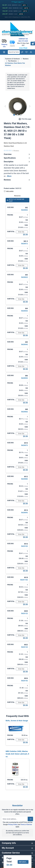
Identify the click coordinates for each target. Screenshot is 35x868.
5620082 (24, 479)
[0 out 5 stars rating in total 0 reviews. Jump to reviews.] (11, 151)
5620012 (24, 244)
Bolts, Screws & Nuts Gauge (17, 721)
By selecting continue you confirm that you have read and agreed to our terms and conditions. (17, 833)
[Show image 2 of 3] (17, 115)
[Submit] (30, 819)
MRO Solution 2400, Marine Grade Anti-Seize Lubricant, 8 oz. (17, 754)
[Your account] (31, 52)
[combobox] (14, 52)
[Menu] (4, 52)
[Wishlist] (26, 52)
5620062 (24, 412)
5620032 (24, 311)
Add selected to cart (24, 862)
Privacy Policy (13, 825)
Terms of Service (26, 825)
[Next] (30, 106)
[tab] (17, 169)
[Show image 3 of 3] (21, 115)
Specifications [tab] (17, 158)
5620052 (24, 378)
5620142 (24, 681)
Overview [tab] (17, 154)
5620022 (24, 277)
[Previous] (5, 106)
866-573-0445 (23, 41)
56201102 (24, 580)
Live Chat (23, 48)
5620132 (24, 647)
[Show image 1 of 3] (14, 115)
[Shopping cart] (33, 44)
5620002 (24, 210)
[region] (17, 106)
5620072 (24, 445)
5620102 (24, 546)
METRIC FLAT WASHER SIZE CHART (16, 200)
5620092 (24, 513)
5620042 (24, 344)
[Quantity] (22, 232)
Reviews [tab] (17, 180)
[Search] (22, 52)
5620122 (24, 613)
